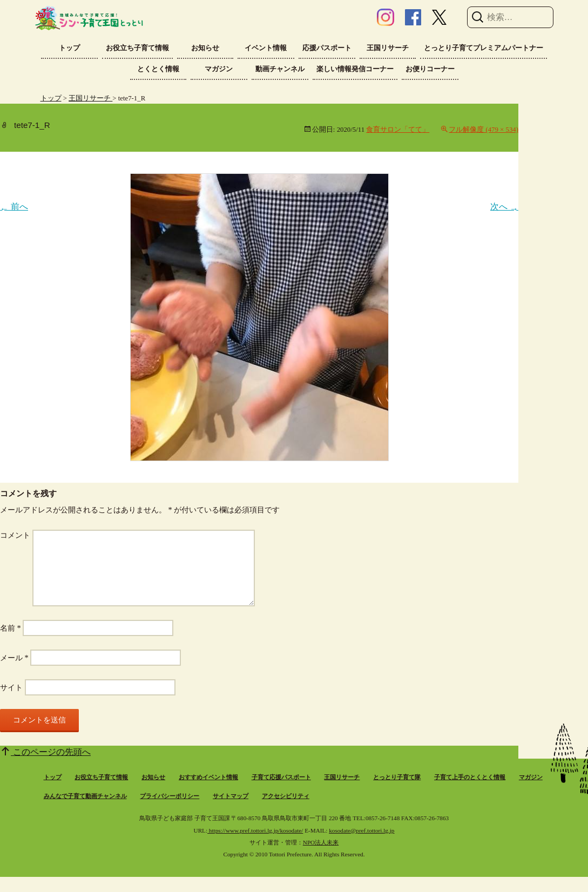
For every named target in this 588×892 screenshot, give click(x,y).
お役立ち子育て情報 (137, 48)
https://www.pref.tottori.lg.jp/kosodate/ (255, 830)
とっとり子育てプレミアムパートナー (484, 48)
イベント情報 (266, 48)
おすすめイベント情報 (208, 777)
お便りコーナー (430, 69)
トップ (69, 48)
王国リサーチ (388, 48)
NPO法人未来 (321, 842)
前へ (14, 207)
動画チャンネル (280, 69)
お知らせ (205, 48)
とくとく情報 (158, 69)
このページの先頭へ (51, 752)
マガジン (219, 69)
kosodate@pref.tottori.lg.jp (361, 830)
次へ (504, 207)
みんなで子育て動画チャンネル (85, 796)
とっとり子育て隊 (397, 777)
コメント (15, 535)
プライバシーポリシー (170, 796)
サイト (11, 687)
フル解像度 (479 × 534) (484, 130)
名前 (11, 628)
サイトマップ (231, 796)
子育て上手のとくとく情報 (470, 777)
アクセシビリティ (286, 796)
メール (14, 658)
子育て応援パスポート (281, 777)
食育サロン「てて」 (398, 130)
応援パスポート (327, 48)
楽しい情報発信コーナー (355, 69)
